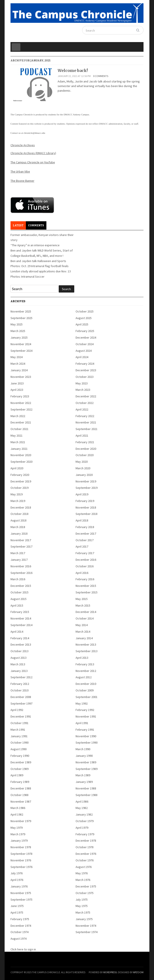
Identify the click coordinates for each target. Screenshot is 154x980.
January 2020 (84, 475)
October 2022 (85, 403)
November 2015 (86, 586)
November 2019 (86, 481)
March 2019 (18, 501)
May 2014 (82, 625)
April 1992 (17, 710)
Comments (36, 225)
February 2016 (85, 579)
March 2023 (83, 390)
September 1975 (21, 900)
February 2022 (85, 416)
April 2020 (17, 468)
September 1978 (21, 854)
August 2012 (84, 677)
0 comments (101, 76)
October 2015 (19, 592)
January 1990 (84, 756)
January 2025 (19, 337)
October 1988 (19, 795)
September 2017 (21, 546)
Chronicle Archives (23, 145)
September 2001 (87, 697)
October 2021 (19, 429)
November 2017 (21, 540)
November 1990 (86, 736)
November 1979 (21, 821)
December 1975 (86, 886)
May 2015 (82, 599)
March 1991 (18, 730)
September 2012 (21, 677)
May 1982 (82, 808)
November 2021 (86, 422)
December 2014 (86, 612)
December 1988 (21, 788)
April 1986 (82, 801)
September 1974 (87, 932)
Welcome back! (73, 71)
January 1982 (84, 814)
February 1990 (20, 756)
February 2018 (85, 527)
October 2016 (85, 566)
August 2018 (19, 520)
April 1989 (17, 775)
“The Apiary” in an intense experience (35, 245)
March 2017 (18, 553)
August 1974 (19, 939)
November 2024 (21, 344)
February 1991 (85, 730)
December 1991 (21, 716)
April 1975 (17, 912)
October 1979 (85, 821)
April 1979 (82, 828)
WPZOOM (138, 972)
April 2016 (82, 573)
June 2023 (17, 383)
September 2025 (21, 318)
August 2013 (19, 658)
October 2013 (19, 651)
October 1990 (19, 743)
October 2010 (19, 690)
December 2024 (86, 337)
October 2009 (85, 690)
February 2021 (85, 442)
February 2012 (20, 684)
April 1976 (17, 880)
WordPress (110, 972)
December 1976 (86, 854)
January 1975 (84, 919)
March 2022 (18, 416)
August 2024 (84, 351)
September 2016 (21, 573)
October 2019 (19, 488)
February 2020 (20, 475)
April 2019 (82, 494)
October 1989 (19, 769)
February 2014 (20, 638)
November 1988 (86, 788)
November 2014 (21, 618)
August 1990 (19, 749)
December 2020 (86, 449)
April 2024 (82, 357)
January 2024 (19, 370)
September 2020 (21, 462)
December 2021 (21, 422)
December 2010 (86, 684)
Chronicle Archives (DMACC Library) (33, 153)
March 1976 (83, 880)
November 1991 (86, 716)
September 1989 (87, 769)
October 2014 (85, 618)
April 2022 (82, 409)
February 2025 (85, 331)
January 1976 (19, 886)
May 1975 (82, 906)
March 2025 (18, 331)
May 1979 (17, 828)
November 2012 (86, 671)
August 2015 (19, 599)
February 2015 (20, 612)
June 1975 (17, 906)
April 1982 (17, 814)
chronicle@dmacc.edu (34, 133)
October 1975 (85, 893)
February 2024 (85, 364)
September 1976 (21, 867)
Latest (18, 225)
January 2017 (19, 560)
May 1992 (82, 703)
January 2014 (84, 638)
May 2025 (17, 324)
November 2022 (21, 403)
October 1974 (19, 932)
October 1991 (19, 723)
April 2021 (82, 436)
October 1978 (85, 847)
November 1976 (21, 860)
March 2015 (83, 605)
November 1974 (86, 926)
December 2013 (21, 644)
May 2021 (17, 436)
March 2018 (18, 527)
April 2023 (17, 390)
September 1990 (87, 743)
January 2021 (19, 449)
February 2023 (20, 396)
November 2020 (21, 455)
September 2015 (87, 592)
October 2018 (19, 514)
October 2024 (85, 344)
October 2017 (85, 540)
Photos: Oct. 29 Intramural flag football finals (40, 266)
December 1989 (21, 762)
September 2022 (21, 409)
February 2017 (85, 553)
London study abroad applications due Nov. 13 (41, 271)
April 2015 (17, 605)
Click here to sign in (23, 949)
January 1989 (84, 782)
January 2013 (19, 671)
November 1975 (21, 893)
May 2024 (17, 357)
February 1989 (20, 782)
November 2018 (86, 507)
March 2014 (83, 632)
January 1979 (19, 841)
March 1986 (18, 808)
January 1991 (19, 736)
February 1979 (85, 834)
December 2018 (21, 507)
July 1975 (82, 900)
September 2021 (87, 429)
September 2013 (87, 651)
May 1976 (82, 873)
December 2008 (21, 697)
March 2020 (83, 468)
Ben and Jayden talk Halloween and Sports (38, 261)
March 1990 (83, 749)
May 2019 (17, 494)
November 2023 (21, 377)
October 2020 (85, 455)
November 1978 (21, 847)
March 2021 (18, 442)
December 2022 (86, 396)
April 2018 (82, 520)
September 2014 (21, 625)
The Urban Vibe (20, 171)
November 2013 (86, 644)
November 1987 (21, 801)
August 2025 (84, 318)
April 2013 (82, 658)
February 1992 (85, 710)
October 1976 (85, 860)
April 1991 (82, 723)
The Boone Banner (22, 181)
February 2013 (85, 664)
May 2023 (82, 383)
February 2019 (85, 501)
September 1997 (21, 703)
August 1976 (84, 867)
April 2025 (82, 324)
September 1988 (87, 795)
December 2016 (86, 560)
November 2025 (21, 311)
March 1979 (18, 834)
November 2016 (21, 566)
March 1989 (83, 775)
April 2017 (82, 546)
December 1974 (21, 926)
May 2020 (82, 462)
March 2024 (18, 364)
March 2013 (18, 664)
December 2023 (86, 370)
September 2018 (87, 514)
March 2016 (18, 579)
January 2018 (19, 534)
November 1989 (86, 762)
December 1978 (86, 841)
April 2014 (17, 632)
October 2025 (85, 311)
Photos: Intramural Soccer (27, 277)
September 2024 (21, 351)
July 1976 (17, 873)
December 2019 (21, 481)
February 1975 (20, 919)
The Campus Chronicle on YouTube (33, 162)
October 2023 (85, 377)
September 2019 (87, 488)
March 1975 (83, 912)
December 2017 (86, 534)
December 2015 (21, 586)
